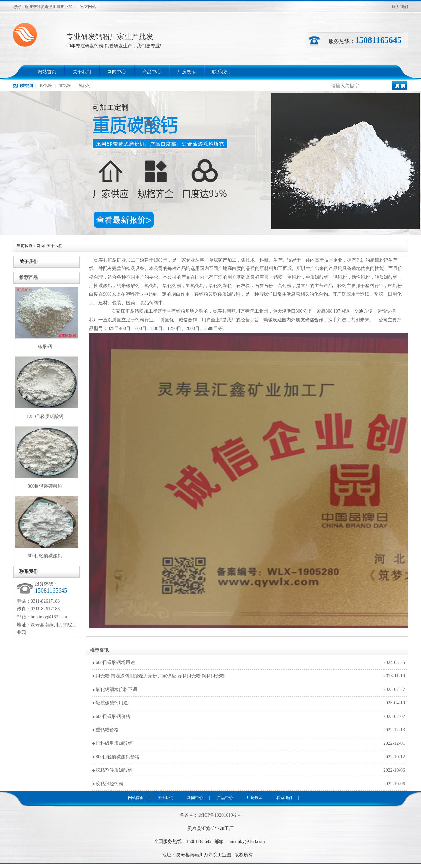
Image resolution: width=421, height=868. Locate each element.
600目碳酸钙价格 (113, 716)
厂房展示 (186, 72)
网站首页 (47, 72)
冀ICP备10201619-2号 (220, 815)
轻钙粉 (46, 86)
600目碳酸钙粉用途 (115, 662)
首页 (40, 246)
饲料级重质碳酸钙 (114, 743)
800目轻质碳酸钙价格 (118, 757)
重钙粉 (65, 86)
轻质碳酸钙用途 (112, 703)
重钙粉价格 (107, 730)
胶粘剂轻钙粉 (110, 784)
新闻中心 (117, 72)
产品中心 (152, 72)
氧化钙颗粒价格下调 (116, 689)
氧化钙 (85, 86)
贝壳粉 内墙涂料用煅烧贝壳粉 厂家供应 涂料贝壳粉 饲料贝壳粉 (160, 676)
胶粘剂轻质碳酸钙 (114, 770)
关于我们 (82, 72)
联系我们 (400, 7)
